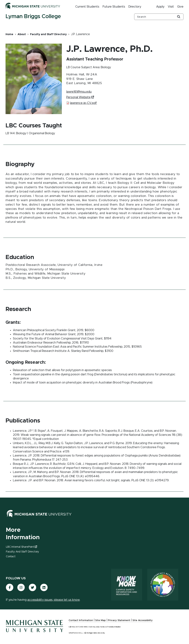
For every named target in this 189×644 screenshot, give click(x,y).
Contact (11, 557)
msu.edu (96, 627)
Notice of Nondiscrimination (110, 627)
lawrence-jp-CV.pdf (83, 103)
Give (180, 7)
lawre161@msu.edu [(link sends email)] (79, 92)
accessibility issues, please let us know (54, 600)
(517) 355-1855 (81, 627)
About (22, 34)
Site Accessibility (143, 620)
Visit (171, 7)
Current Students (87, 7)
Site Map (100, 620)
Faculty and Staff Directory (48, 34)
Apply (160, 7)
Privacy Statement (119, 620)
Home (9, 34)
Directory (135, 7)
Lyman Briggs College (33, 16)
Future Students (114, 7)
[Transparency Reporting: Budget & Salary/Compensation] (161, 585)
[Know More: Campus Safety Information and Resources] (123, 585)
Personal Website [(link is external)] (80, 97)
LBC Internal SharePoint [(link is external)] (21, 547)
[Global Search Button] (179, 17)
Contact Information (81, 620)
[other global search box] (159, 17)
